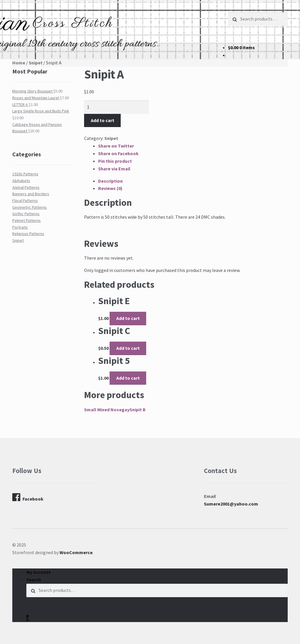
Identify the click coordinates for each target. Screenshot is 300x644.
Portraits (20, 227)
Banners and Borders (31, 194)
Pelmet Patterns (27, 220)
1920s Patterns (25, 174)
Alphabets (21, 181)
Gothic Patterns (26, 214)
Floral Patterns (25, 201)
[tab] (193, 181)
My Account (39, 572)
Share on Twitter (116, 146)
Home (19, 63)
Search (34, 580)
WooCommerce (76, 552)
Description (110, 181)
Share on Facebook (118, 153)
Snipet (36, 63)
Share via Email (114, 169)
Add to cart (103, 120)
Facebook (28, 497)
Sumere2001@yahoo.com (231, 504)
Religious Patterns (28, 234)
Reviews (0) (110, 188)
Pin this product (115, 161)
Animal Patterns (26, 187)
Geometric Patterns (30, 207)
